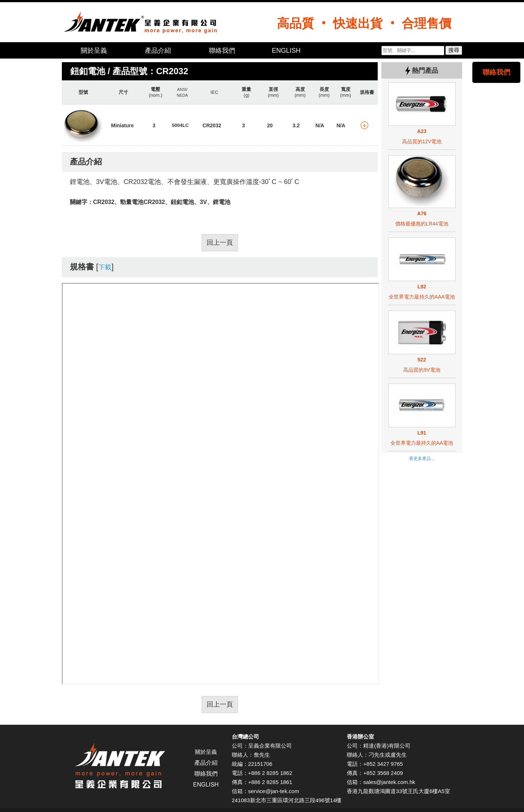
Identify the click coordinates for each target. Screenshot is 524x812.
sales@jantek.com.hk (389, 782)
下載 (105, 267)
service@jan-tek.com (274, 791)
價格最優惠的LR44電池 (422, 224)
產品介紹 (158, 51)
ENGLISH (286, 51)
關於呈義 (94, 51)
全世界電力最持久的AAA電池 (422, 297)
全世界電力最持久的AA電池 (422, 443)
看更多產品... (422, 459)
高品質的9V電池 (422, 370)
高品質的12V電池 (422, 141)
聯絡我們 (222, 51)
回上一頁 (220, 243)
